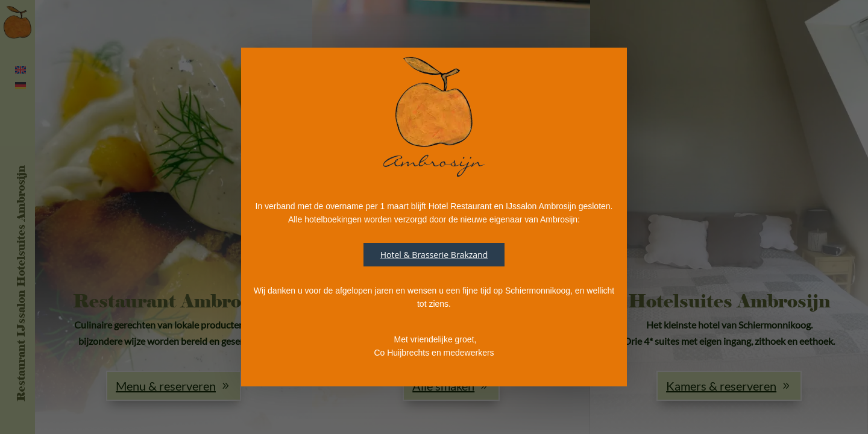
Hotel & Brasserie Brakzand (434, 255)
